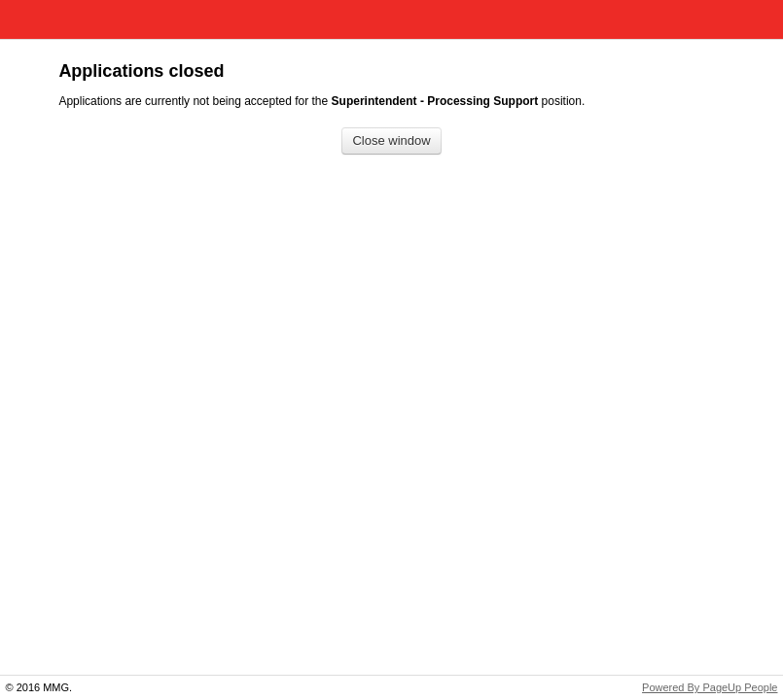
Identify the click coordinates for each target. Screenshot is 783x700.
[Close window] (391, 141)
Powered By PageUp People (710, 687)
